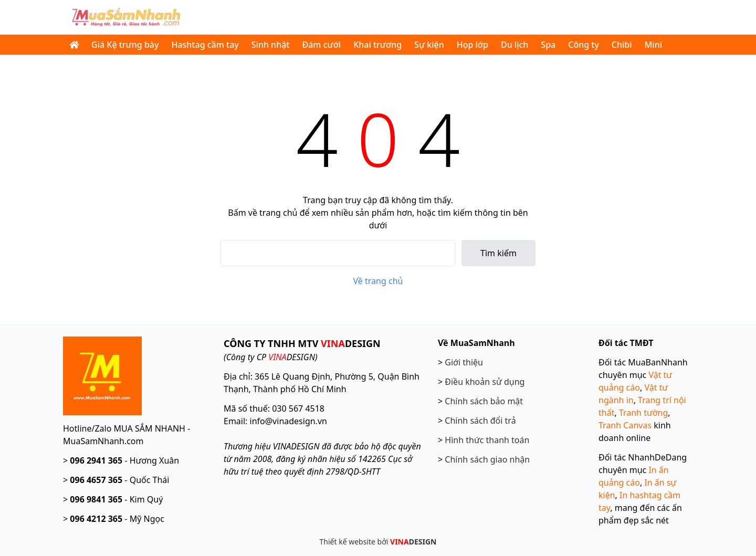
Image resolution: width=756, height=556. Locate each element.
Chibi (622, 45)
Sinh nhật (271, 45)
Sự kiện (429, 45)
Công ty (584, 45)
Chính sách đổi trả (480, 421)
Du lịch (514, 45)
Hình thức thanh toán (487, 440)
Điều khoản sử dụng (485, 382)
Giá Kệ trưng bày (125, 45)
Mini (653, 45)
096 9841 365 (96, 499)
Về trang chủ (378, 281)
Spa (548, 45)
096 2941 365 (96, 460)
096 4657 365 (96, 480)
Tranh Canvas (625, 425)
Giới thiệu (464, 362)
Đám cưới (321, 45)
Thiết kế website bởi (378, 542)
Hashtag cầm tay (205, 45)
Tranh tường (643, 413)
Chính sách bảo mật (484, 401)
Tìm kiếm (498, 253)
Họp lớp (472, 45)
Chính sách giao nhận (487, 459)
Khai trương (377, 45)
